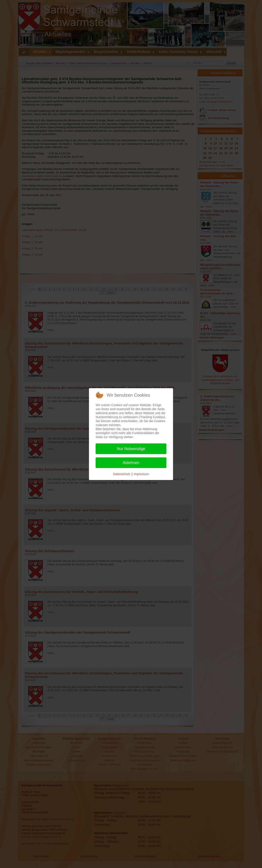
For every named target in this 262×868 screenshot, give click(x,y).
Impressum (141, 474)
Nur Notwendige (131, 449)
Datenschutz (122, 474)
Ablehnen (131, 463)
